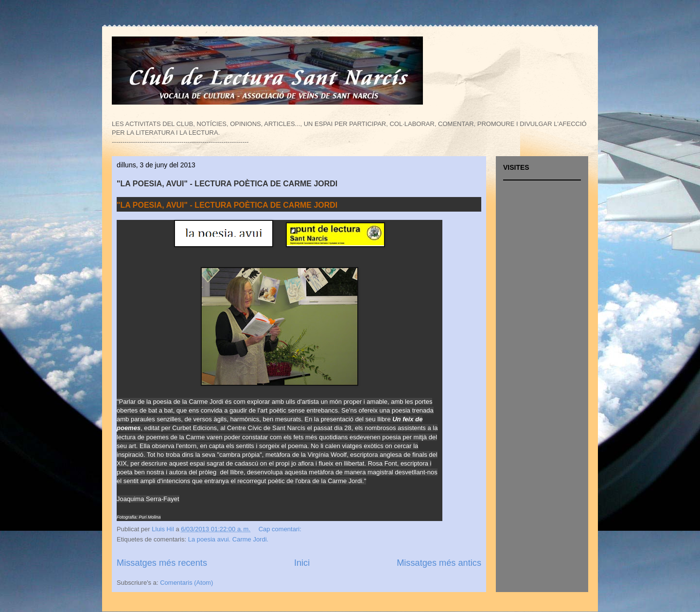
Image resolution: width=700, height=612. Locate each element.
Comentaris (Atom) (186, 583)
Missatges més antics (439, 563)
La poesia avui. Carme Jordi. (228, 539)
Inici (302, 563)
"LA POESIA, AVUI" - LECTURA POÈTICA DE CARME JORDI (227, 184)
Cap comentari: (281, 529)
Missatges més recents (162, 563)
